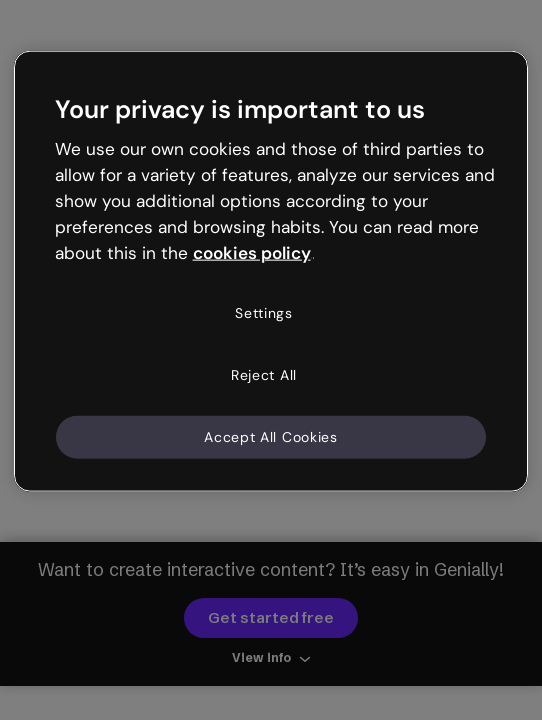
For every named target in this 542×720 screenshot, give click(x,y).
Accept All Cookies (271, 436)
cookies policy (252, 252)
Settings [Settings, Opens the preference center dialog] (264, 313)
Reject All (264, 375)
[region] (271, 271)
